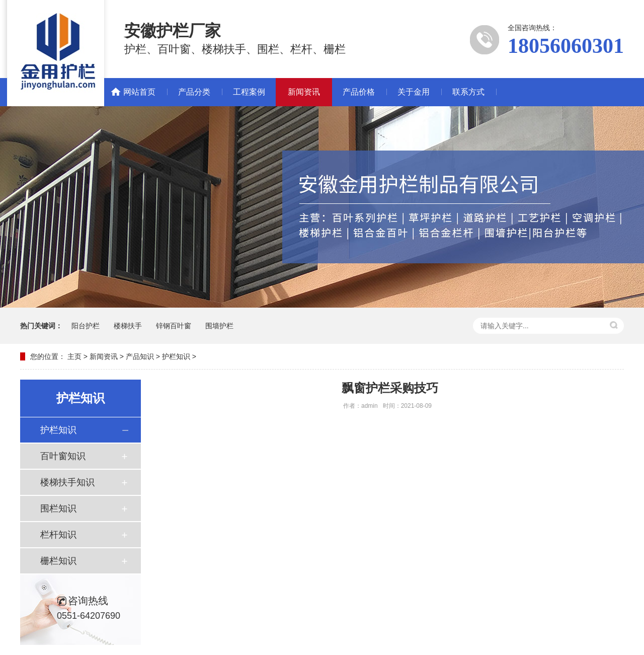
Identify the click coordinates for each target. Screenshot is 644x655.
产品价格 (359, 92)
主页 (74, 356)
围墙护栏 (219, 326)
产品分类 (194, 92)
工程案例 (249, 92)
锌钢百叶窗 (174, 326)
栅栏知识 (58, 561)
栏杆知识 (58, 535)
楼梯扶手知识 (67, 482)
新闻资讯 (304, 92)
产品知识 (140, 356)
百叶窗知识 (63, 456)
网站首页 (139, 92)
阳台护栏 (86, 326)
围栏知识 (58, 508)
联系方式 (468, 92)
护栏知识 (176, 356)
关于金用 (414, 92)
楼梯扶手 (128, 326)
